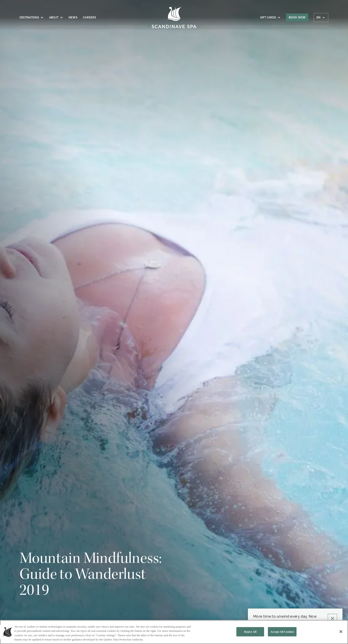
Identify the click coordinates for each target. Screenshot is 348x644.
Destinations (32, 18)
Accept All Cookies (282, 632)
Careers (89, 18)
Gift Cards (270, 18)
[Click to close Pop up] (332, 618)
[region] (174, 632)
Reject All (250, 632)
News (73, 18)
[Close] (341, 632)
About (56, 18)
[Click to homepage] (174, 20)
